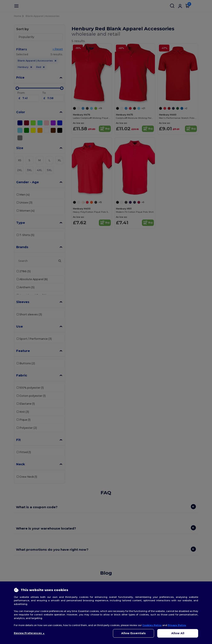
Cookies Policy (152, 625)
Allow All (178, 633)
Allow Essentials (133, 633)
